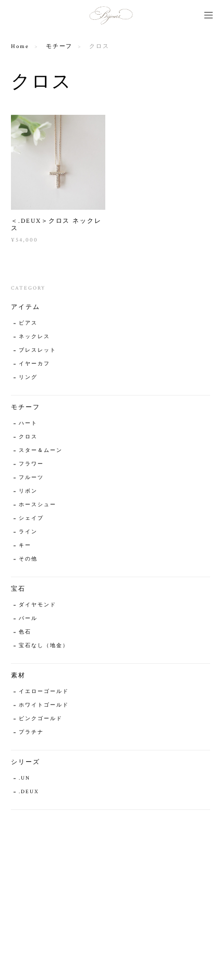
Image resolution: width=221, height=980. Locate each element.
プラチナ (31, 732)
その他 (28, 559)
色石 (25, 632)
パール (28, 619)
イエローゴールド (44, 692)
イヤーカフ (34, 364)
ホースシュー (38, 505)
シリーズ (26, 762)
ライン (28, 532)
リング (28, 378)
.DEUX (29, 792)
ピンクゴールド (40, 719)
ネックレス (34, 337)
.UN (24, 778)
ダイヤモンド (38, 605)
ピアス (28, 323)
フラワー (31, 464)
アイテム (26, 307)
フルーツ (31, 478)
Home (20, 46)
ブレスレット (38, 350)
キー (25, 546)
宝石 (18, 589)
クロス (28, 437)
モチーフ (59, 46)
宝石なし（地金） (44, 646)
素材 (18, 676)
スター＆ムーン (40, 451)
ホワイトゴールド (44, 705)
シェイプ (31, 518)
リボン (28, 491)
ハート (28, 423)
